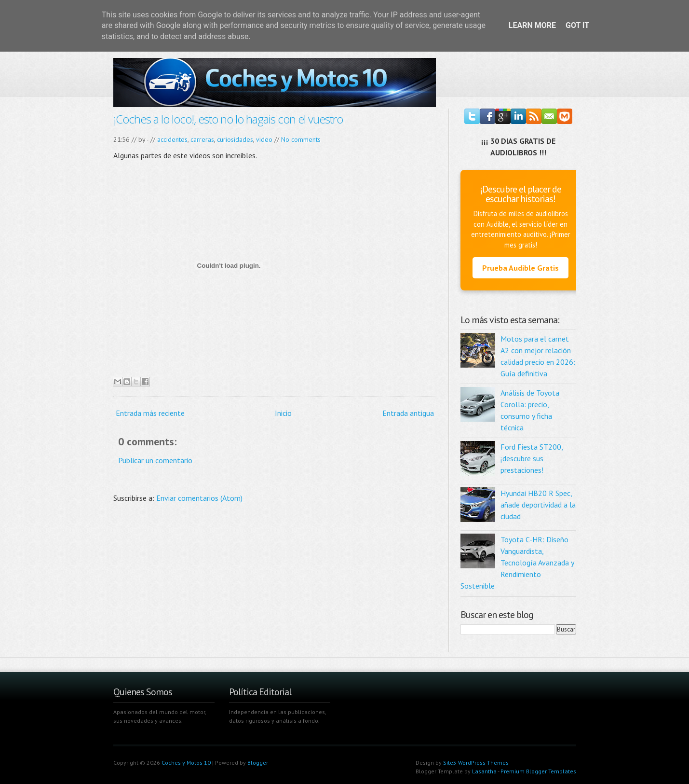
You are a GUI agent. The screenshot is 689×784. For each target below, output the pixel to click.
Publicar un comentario (155, 460)
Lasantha (484, 771)
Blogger (258, 763)
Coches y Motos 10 (186, 763)
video (264, 139)
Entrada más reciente (150, 413)
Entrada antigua (408, 413)
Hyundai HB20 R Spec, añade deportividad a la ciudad (538, 505)
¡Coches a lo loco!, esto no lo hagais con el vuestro (228, 119)
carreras (202, 139)
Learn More (532, 25)
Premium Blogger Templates (538, 771)
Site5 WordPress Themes (476, 763)
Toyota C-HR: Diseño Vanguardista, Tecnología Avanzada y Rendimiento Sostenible (517, 563)
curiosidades (235, 139)
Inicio (283, 413)
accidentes (172, 139)
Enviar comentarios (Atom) (199, 498)
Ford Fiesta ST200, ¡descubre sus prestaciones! (532, 458)
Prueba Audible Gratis (520, 268)
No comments (301, 139)
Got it (577, 25)
